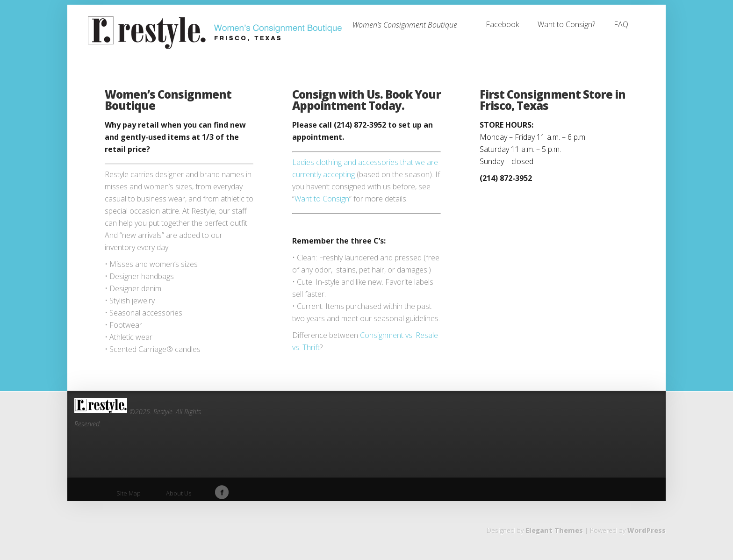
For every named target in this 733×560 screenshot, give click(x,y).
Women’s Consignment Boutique (168, 100)
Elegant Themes (554, 530)
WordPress (647, 530)
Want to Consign (322, 199)
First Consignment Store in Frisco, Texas (553, 100)
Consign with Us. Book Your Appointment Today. (366, 100)
